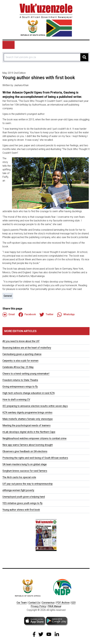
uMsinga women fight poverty (18, 490)
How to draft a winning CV (16, 400)
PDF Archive (63, 603)
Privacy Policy (38, 606)
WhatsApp (66, 315)
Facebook (27, 315)
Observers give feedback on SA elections (25, 451)
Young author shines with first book (21, 510)
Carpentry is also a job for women (20, 361)
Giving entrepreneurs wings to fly (20, 387)
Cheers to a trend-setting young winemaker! (26, 374)
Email (9, 315)
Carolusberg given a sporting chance (22, 354)
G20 (73, 603)
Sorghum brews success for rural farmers (25, 471)
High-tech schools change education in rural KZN (28, 393)
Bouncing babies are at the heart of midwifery (27, 348)
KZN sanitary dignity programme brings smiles (27, 412)
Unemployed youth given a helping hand (24, 497)
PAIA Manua (54, 606)
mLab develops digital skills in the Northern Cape (29, 432)
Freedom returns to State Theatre (20, 380)
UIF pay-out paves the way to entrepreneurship (28, 484)
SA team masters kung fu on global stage (25, 464)
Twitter (46, 315)
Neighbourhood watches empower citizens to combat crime (34, 438)
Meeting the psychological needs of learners (26, 425)
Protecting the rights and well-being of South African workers (35, 458)
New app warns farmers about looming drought (28, 445)
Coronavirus (48, 603)
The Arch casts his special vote (19, 477)
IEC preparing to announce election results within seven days (35, 406)
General (8, 296)
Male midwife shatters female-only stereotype (28, 419)
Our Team (22, 603)
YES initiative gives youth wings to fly (23, 503)
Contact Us (34, 603)
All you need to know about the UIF (21, 341)
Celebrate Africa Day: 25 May (18, 367)
